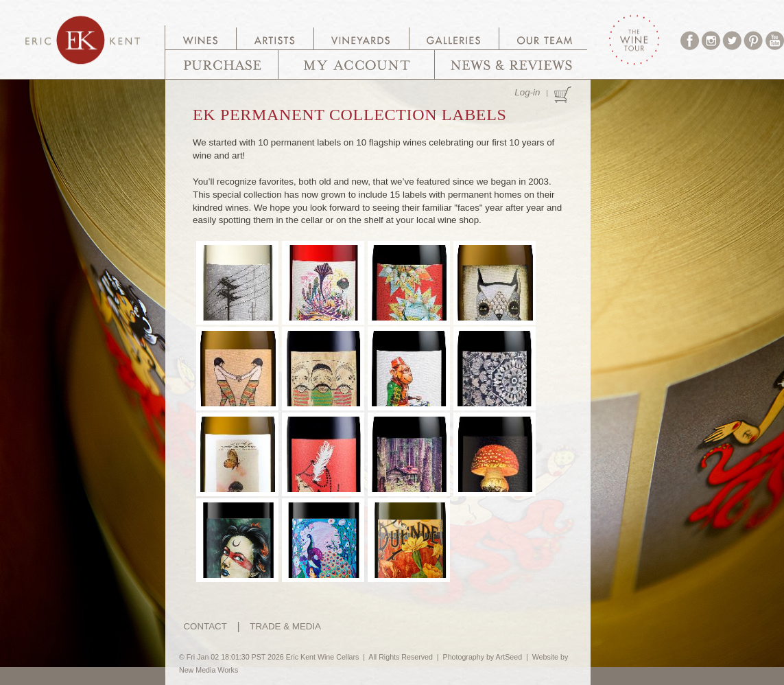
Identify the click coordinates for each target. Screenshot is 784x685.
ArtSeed (509, 657)
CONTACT (205, 626)
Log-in (527, 92)
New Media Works (209, 670)
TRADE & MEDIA (285, 626)
